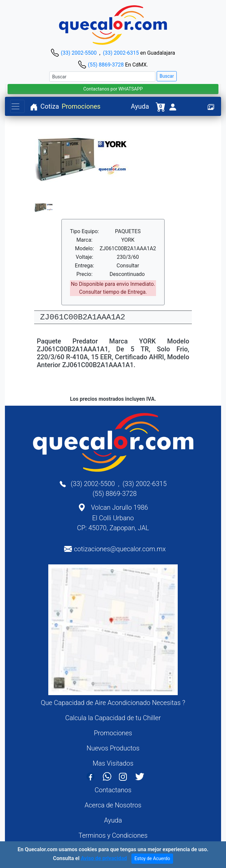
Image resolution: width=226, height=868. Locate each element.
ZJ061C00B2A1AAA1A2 (83, 317)
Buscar (167, 76)
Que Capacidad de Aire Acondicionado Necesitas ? (113, 703)
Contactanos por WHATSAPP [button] (113, 89)
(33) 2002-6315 (121, 53)
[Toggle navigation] (17, 106)
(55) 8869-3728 (106, 65)
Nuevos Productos (113, 748)
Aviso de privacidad (104, 859)
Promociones (81, 106)
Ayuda (140, 106)
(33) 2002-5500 (79, 53)
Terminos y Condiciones (113, 835)
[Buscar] (102, 77)
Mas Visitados (113, 763)
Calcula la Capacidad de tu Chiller (113, 718)
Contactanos (113, 790)
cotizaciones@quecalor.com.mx (120, 549)
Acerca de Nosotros (113, 805)
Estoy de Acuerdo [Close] (152, 859)
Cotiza (50, 106)
